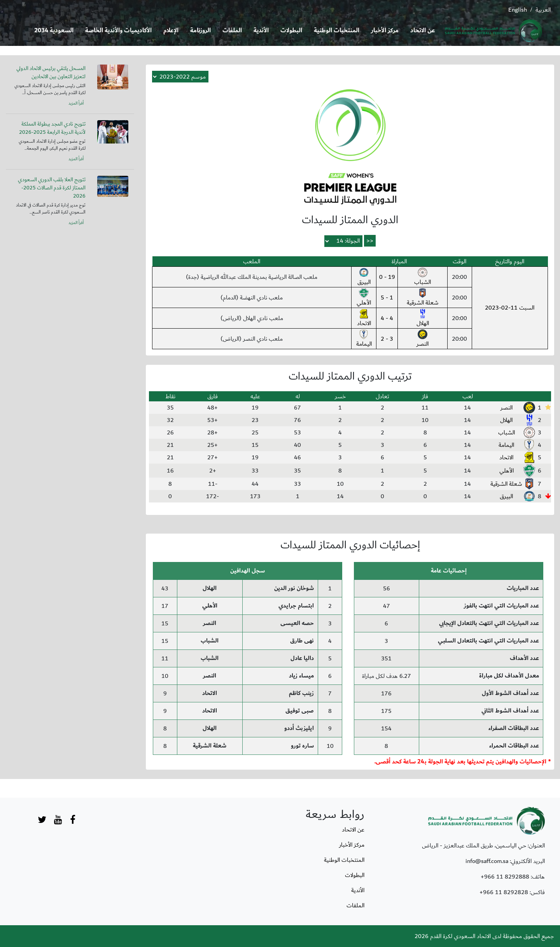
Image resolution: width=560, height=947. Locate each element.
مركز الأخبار (385, 31)
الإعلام (171, 31)
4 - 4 (387, 318)
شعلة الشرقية (423, 298)
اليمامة (364, 339)
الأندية (261, 31)
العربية (543, 10)
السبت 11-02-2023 (510, 308)
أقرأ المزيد (76, 103)
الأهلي (364, 298)
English (518, 10)
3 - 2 (387, 339)
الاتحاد (364, 319)
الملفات (232, 31)
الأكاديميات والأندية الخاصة (118, 31)
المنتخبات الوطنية (337, 31)
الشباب (423, 277)
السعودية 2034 (54, 31)
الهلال (423, 319)
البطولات (291, 31)
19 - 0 (387, 277)
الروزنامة (200, 31)
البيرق (364, 277)
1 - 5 (387, 298)
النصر (423, 339)
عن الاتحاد (423, 31)
